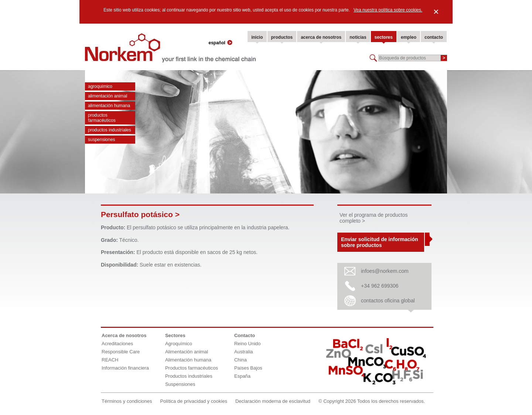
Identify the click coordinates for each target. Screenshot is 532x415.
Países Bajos (248, 368)
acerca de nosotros (321, 37)
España (242, 376)
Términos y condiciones (127, 401)
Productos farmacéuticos (102, 118)
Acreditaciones (117, 344)
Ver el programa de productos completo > (374, 218)
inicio (257, 37)
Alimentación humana (109, 106)
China (241, 360)
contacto (434, 37)
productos (282, 37)
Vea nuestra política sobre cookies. (388, 10)
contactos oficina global (388, 301)
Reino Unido (248, 344)
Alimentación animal (108, 96)
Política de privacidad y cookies (194, 401)
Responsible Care (121, 352)
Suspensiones (101, 140)
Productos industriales (110, 130)
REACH (110, 360)
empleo (409, 37)
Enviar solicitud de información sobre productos (379, 242)
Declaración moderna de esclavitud (273, 401)
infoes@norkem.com (385, 271)
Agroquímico (100, 86)
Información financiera (125, 368)
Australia (244, 352)
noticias (358, 37)
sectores (384, 37)
